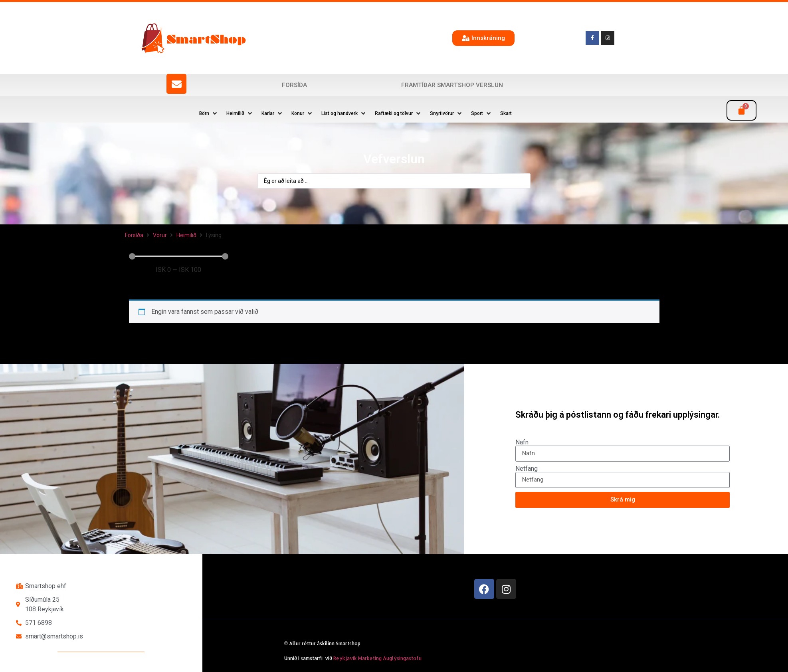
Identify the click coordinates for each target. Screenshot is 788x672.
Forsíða (294, 85)
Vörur (160, 235)
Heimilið (186, 235)
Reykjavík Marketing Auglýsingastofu (377, 658)
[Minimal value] (179, 256)
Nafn (522, 442)
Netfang (527, 469)
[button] (209, 113)
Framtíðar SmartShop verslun (452, 85)
